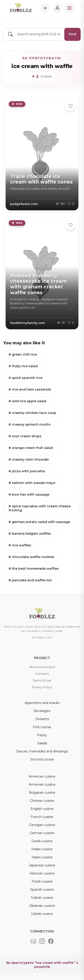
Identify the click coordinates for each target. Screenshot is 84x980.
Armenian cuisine (42, 784)
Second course (42, 759)
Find (72, 34)
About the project (42, 667)
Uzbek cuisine (42, 914)
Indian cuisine (42, 849)
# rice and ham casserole (30, 389)
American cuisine (42, 776)
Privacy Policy (42, 687)
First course (42, 727)
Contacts (42, 674)
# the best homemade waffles (34, 569)
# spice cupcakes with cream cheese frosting (40, 508)
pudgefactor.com (24, 204)
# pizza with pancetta (27, 471)
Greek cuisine (42, 841)
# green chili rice (23, 354)
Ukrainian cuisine (42, 906)
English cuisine (42, 809)
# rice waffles (20, 545)
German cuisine (42, 833)
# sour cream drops (25, 436)
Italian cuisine (42, 857)
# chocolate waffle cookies (31, 557)
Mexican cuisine (42, 873)
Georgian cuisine (42, 825)
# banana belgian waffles (30, 534)
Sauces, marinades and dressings (42, 751)
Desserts (42, 719)
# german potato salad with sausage (39, 522)
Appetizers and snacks (42, 703)
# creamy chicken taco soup (32, 413)
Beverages (42, 711)
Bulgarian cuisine (42, 793)
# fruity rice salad (23, 366)
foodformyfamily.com (28, 323)
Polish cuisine (42, 881)
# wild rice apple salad (27, 401)
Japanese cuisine (42, 865)
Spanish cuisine (42, 890)
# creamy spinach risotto (30, 424)
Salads (42, 743)
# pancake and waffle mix (30, 580)
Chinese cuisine (42, 801)
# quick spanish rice (25, 378)
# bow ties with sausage (29, 494)
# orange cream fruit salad (31, 448)
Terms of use (42, 680)
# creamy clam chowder (29, 459)
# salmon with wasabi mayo (32, 483)
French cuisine (42, 817)
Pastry (42, 735)
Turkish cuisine (42, 898)
